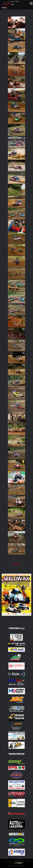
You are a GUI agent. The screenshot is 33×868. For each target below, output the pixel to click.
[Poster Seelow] (16, 621)
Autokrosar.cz (17, 564)
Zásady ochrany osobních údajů (17, 866)
